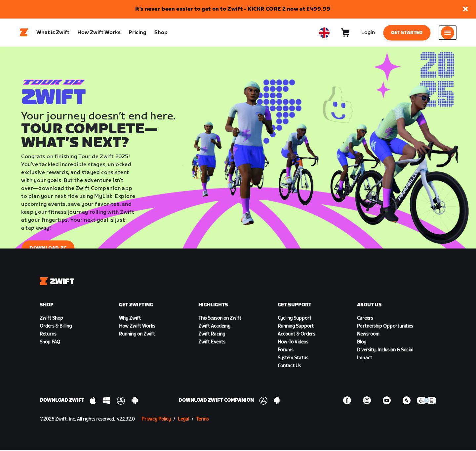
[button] (465, 9)
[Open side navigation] (448, 33)
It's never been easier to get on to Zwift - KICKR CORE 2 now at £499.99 (233, 9)
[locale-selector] (324, 33)
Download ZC (48, 250)
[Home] (24, 33)
